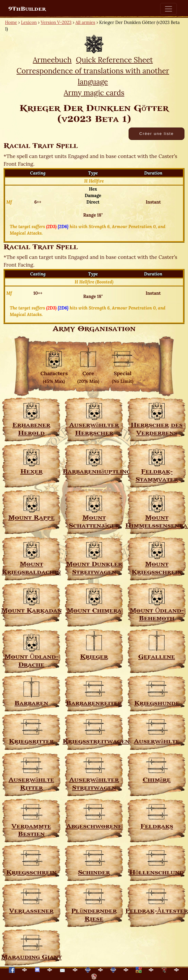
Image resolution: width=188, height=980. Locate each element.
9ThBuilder (27, 9)
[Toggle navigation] (168, 9)
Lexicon (29, 22)
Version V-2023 (56, 22)
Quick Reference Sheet (114, 60)
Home (11, 22)
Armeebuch (52, 60)
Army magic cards (94, 93)
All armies (85, 22)
